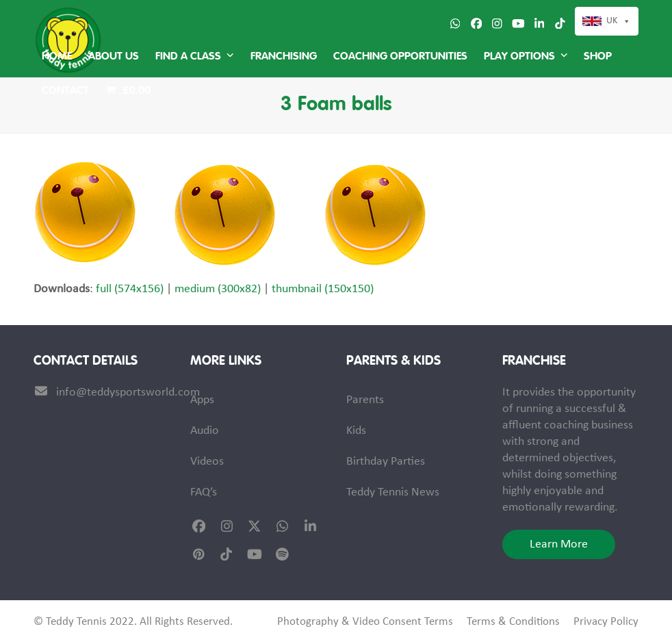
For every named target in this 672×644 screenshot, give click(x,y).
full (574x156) (130, 289)
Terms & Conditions (513, 622)
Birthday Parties (386, 462)
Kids (356, 431)
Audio (205, 431)
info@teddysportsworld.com (128, 392)
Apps (202, 400)
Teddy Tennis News (393, 492)
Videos (207, 462)
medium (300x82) (218, 289)
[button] (128, 91)
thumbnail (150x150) (323, 289)
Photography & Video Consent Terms (365, 622)
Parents (365, 400)
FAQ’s (204, 492)
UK (612, 21)
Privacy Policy (606, 622)
